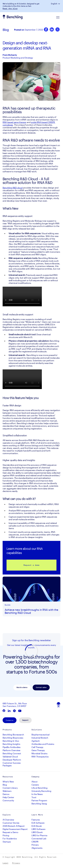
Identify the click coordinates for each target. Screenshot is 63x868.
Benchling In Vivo (11, 741)
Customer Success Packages (12, 764)
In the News (37, 794)
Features (36, 820)
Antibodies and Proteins (43, 744)
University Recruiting (41, 791)
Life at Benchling (39, 788)
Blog (6, 30)
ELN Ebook (37, 826)
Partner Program (39, 800)
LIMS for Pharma (39, 835)
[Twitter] (58, 30)
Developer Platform (12, 760)
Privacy (16, 863)
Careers (35, 785)
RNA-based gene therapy (14, 122)
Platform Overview (12, 750)
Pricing (6, 835)
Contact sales (41, 687)
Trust (34, 797)
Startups (7, 842)
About (34, 782)
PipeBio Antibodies (12, 747)
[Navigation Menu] (58, 17)
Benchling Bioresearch (13, 735)
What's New (8, 782)
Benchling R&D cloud (13, 188)
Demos (6, 794)
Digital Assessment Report (15, 829)
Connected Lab (39, 838)
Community (8, 800)
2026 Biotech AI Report (14, 826)
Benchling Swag (39, 804)
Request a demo (32, 565)
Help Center (8, 797)
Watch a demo (22, 687)
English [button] (54, 4)
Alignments (37, 848)
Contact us (10, 720)
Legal (5, 863)
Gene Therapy (38, 750)
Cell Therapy (37, 747)
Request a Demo (10, 832)
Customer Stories (11, 823)
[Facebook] (46, 30)
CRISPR (35, 842)
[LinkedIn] (52, 30)
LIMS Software (38, 829)
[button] (59, 4)
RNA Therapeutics (40, 757)
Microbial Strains (39, 753)
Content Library (10, 788)
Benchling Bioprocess (13, 738)
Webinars (7, 791)
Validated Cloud (10, 757)
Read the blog (10, 9)
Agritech (36, 741)
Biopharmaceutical (41, 735)
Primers (35, 845)
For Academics (10, 838)
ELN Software (38, 823)
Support (25, 720)
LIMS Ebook (37, 832)
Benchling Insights (11, 744)
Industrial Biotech (40, 738)
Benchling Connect (12, 753)
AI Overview (8, 820)
